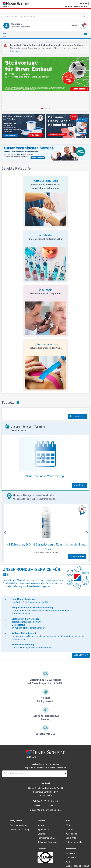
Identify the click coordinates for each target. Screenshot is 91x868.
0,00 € (74, 26)
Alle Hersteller (78, 416)
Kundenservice (17, 52)
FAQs (68, 826)
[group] (45, 84)
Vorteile (41, 826)
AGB (68, 862)
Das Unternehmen (18, 826)
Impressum (71, 854)
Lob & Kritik (71, 838)
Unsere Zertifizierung (20, 830)
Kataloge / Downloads (48, 842)
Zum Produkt (77, 557)
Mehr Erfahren (81, 655)
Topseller (10, 402)
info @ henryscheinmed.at (49, 810)
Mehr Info (80, 485)
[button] (42, 108)
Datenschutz (71, 858)
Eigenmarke (43, 830)
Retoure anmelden (74, 842)
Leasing (41, 834)
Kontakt (69, 830)
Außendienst (71, 834)
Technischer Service (47, 838)
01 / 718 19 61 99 (49, 801)
